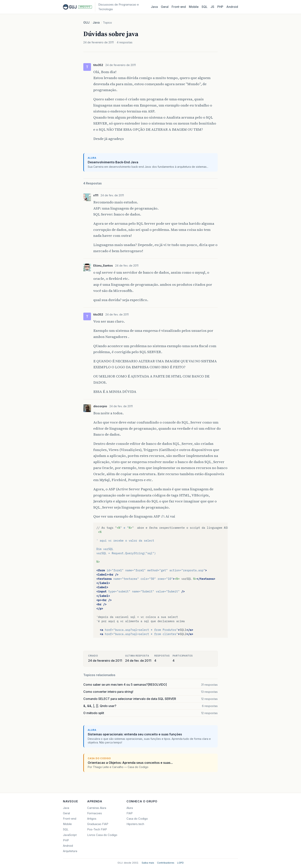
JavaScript (70, 835)
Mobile (194, 7)
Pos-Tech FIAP (97, 829)
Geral (165, 7)
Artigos (92, 819)
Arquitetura (70, 851)
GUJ (86, 23)
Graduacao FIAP (98, 824)
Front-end (70, 819)
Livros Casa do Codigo (102, 835)
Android (232, 7)
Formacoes (95, 813)
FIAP (130, 813)
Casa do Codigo (137, 819)
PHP (220, 7)
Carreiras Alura (97, 808)
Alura (130, 808)
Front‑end (179, 7)
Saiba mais (148, 863)
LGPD (180, 863)
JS (212, 7)
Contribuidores (166, 863)
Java (154, 7)
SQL (205, 7)
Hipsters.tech (135, 824)
